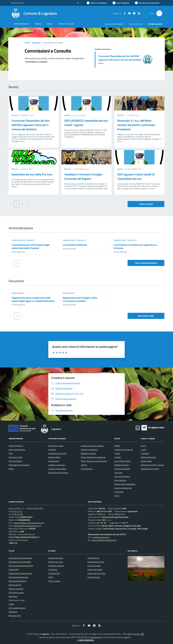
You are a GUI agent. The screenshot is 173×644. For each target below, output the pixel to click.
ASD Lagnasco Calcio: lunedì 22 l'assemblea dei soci (136, 176)
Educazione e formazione (58, 473)
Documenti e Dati (16, 457)
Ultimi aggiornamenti (17, 608)
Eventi (143, 446)
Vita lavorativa (87, 469)
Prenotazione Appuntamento (20, 573)
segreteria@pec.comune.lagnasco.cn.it (29, 523)
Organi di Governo (16, 446)
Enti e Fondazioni (15, 461)
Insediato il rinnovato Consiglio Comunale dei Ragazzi (83, 176)
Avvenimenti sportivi (123, 461)
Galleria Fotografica (148, 457)
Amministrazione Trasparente (20, 558)
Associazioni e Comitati (150, 469)
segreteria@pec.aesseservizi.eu (104, 540)
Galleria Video (146, 461)
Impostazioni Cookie (17, 600)
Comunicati (119, 492)
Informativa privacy (16, 593)
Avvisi (117, 496)
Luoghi (143, 450)
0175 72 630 (17, 514)
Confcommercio (94, 577)
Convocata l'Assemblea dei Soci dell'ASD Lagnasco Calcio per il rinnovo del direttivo (120, 58)
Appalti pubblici (54, 457)
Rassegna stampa (122, 465)
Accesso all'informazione (114, 24)
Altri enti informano (122, 476)
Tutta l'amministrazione (146, 263)
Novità (15, 115)
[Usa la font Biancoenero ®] (97, 3)
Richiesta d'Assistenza (17, 581)
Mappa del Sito (15, 616)
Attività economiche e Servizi (152, 465)
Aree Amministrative (17, 450)
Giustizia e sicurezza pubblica (92, 446)
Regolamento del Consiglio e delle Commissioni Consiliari (80, 299)
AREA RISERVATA (85, 640)
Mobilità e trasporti (88, 453)
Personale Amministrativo (19, 465)
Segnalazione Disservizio (18, 577)
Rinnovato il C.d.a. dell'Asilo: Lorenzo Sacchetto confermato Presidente (136, 125)
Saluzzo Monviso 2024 (97, 573)
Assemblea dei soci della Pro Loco (32, 174)
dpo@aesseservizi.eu (102, 537)
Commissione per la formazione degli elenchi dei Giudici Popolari (31, 246)
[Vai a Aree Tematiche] (121, 3)
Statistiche (13, 612)
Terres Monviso (93, 558)
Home (27, 43)
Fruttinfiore (53, 569)
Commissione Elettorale (75, 245)
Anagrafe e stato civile (57, 453)
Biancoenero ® (96, 637)
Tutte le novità (146, 204)
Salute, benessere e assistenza (93, 457)
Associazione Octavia (96, 562)
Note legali (13, 596)
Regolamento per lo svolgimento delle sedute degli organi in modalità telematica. (33, 299)
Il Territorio (145, 453)
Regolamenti (18, 293)
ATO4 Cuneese (54, 581)
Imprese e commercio (89, 450)
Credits (11, 604)
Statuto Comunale (16, 589)
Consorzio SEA (54, 573)
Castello (118, 457)
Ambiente (52, 450)
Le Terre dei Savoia (95, 569)
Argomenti (37, 43)
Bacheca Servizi (15, 585)
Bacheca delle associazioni (125, 484)
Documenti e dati (146, 316)
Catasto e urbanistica (57, 465)
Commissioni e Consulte (23, 240)
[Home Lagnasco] (34, 13)
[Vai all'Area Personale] (147, 3)
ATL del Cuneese (94, 566)
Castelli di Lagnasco (56, 566)
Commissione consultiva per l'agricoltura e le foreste (135, 246)
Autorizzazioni (54, 461)
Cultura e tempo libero (57, 469)
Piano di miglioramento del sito (21, 566)
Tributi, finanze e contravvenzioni (94, 461)
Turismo (84, 465)
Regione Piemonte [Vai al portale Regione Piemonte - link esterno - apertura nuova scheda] (17, 3)
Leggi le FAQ (14, 569)
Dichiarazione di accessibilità (20, 562)
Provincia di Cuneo (56, 562)
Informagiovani (120, 480)
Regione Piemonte (56, 558)
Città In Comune (134, 634)
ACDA (51, 577)
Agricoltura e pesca (56, 446)
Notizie (117, 446)
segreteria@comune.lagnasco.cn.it (28, 526)
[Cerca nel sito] (159, 13)
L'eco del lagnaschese (123, 488)
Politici (11, 469)
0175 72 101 (17, 511)
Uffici (11, 453)
